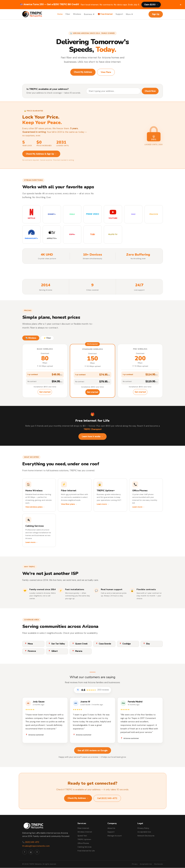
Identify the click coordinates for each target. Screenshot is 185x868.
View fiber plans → (69, 504)
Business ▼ (89, 14)
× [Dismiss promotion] (181, 4)
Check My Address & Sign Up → (41, 154)
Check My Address (83, 72)
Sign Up (156, 14)
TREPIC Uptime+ (84, 839)
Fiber (68, 14)
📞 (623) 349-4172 (31, 842)
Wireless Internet (85, 832)
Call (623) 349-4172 (107, 798)
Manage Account (115, 836)
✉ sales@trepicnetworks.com (36, 846)
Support (119, 14)
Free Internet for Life (86, 851)
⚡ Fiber (47, 338)
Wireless (77, 14)
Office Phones (83, 843)
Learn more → (103, 504)
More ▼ (129, 14)
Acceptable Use (144, 832)
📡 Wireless (31, 338)
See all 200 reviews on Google (93, 750)
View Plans (106, 72)
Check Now (150, 91)
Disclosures (158, 864)
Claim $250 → (151, 5)
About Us (111, 828)
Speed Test (82, 836)
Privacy (135, 864)
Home (60, 14)
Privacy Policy (143, 828)
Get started (45, 392)
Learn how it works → (92, 436)
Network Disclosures (146, 836)
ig (31, 852)
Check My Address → (78, 798)
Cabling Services (85, 847)
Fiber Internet (83, 828)
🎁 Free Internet (105, 14)
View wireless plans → (35, 507)
